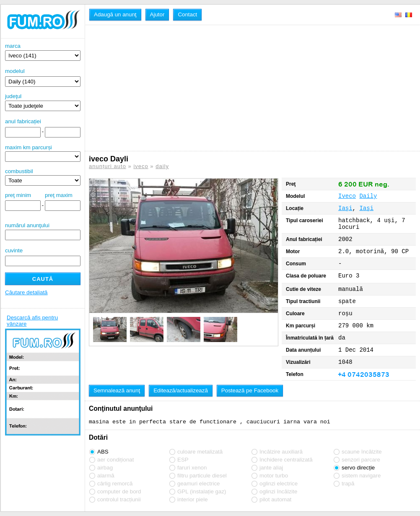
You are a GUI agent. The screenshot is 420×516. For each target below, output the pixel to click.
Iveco (347, 196)
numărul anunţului (43, 231)
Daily (368, 196)
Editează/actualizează (181, 390)
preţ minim (18, 195)
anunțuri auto (108, 166)
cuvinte (14, 250)
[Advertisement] (200, 88)
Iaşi (345, 208)
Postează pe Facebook (250, 390)
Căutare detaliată (26, 292)
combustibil (19, 171)
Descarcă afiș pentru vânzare (32, 321)
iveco (141, 166)
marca (43, 52)
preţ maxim (59, 195)
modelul (15, 71)
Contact (187, 14)
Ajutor (157, 14)
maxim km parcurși (29, 147)
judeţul (43, 102)
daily (162, 166)
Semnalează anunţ (117, 390)
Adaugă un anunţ (115, 14)
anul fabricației (23, 121)
